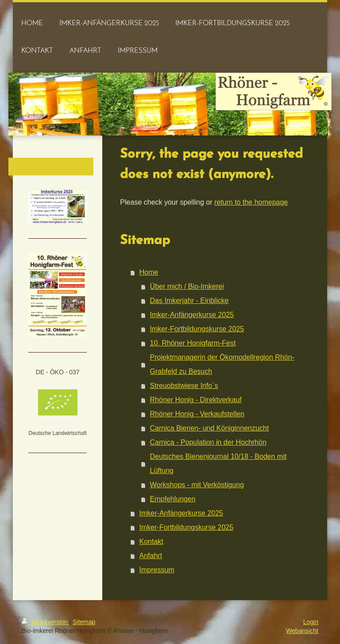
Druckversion (45, 622)
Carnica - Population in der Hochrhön (208, 442)
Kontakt (151, 541)
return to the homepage (251, 202)
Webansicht (302, 631)
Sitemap (84, 622)
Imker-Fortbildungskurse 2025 (197, 329)
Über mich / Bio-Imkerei (187, 286)
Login (311, 622)
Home (149, 272)
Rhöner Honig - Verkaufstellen (197, 414)
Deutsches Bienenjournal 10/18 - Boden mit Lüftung (218, 464)
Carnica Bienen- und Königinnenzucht (210, 428)
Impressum (157, 570)
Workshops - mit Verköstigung (197, 485)
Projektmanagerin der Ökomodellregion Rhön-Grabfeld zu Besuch (222, 364)
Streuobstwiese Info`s (184, 386)
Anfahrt (151, 556)
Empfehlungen (173, 499)
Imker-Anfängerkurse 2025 (192, 315)
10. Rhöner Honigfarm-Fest (193, 343)
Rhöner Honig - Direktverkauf (196, 400)
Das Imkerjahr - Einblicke (189, 301)
